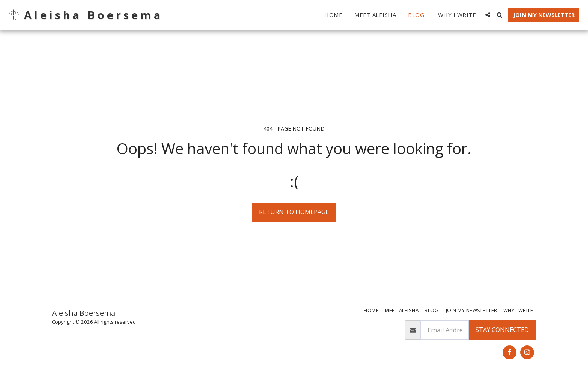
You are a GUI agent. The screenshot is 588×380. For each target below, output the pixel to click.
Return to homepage (294, 212)
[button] (488, 15)
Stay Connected (502, 330)
